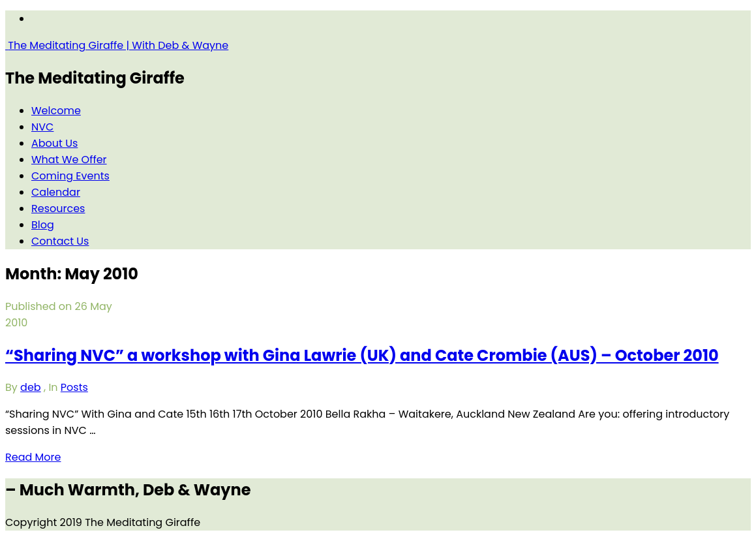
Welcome (56, 111)
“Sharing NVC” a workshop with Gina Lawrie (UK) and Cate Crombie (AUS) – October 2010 (362, 355)
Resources (58, 209)
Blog (43, 225)
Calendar (56, 192)
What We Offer (69, 160)
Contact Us (60, 241)
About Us (54, 143)
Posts (74, 387)
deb (31, 387)
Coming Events (70, 176)
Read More (33, 457)
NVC (42, 127)
